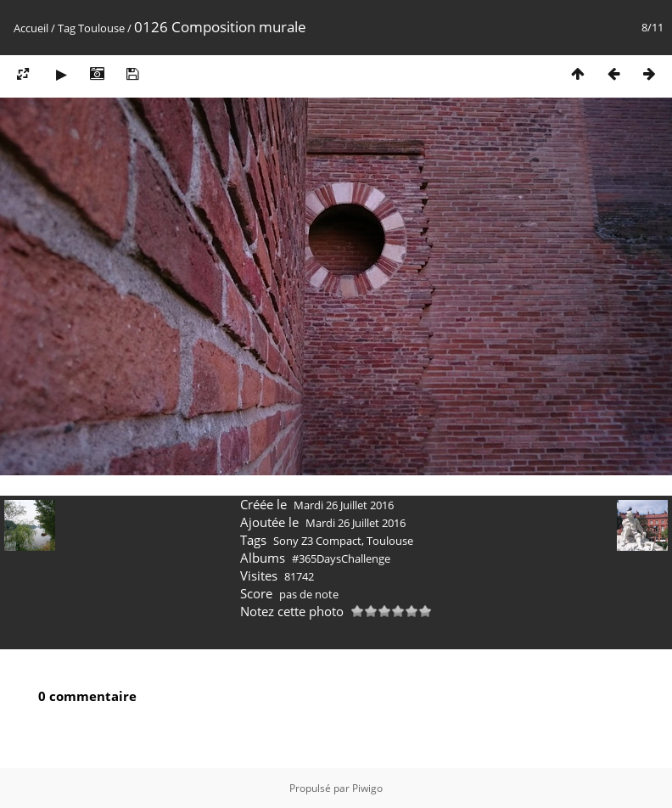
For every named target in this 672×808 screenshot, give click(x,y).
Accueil (31, 28)
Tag (67, 28)
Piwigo (367, 788)
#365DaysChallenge (341, 558)
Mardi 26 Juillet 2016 (344, 505)
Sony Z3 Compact (317, 541)
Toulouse (101, 28)
